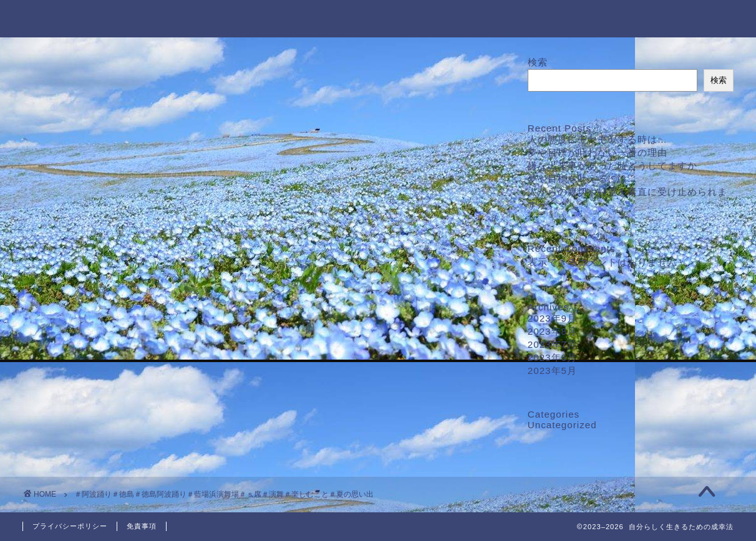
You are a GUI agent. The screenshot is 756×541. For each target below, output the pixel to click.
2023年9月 (552, 318)
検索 (538, 62)
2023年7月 (552, 344)
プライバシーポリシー (70, 526)
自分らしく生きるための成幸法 (378, 18)
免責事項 (142, 526)
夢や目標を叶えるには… (583, 179)
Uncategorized (562, 425)
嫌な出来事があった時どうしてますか (613, 165)
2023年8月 (552, 331)
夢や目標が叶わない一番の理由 (598, 152)
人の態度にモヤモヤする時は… (598, 139)
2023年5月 (552, 371)
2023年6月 (552, 357)
